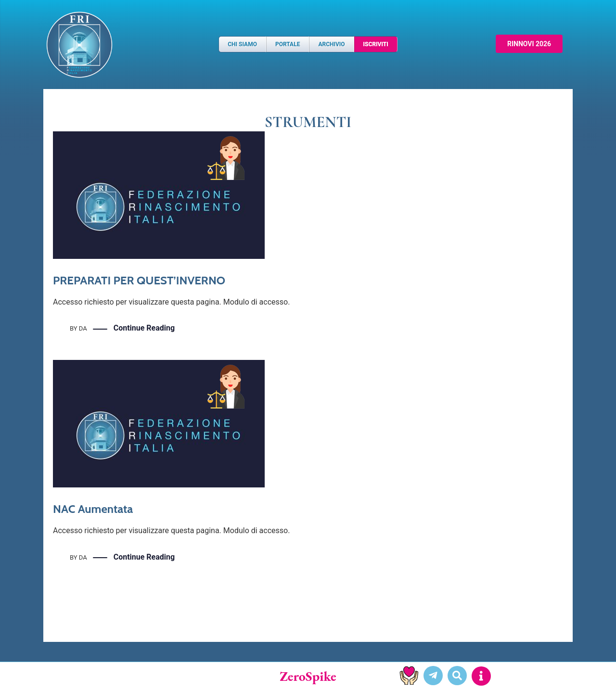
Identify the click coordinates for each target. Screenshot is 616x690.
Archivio (331, 44)
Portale (288, 44)
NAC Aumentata (93, 509)
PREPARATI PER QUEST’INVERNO (139, 280)
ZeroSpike (308, 676)
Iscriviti (376, 44)
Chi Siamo (242, 44)
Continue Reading (144, 328)
